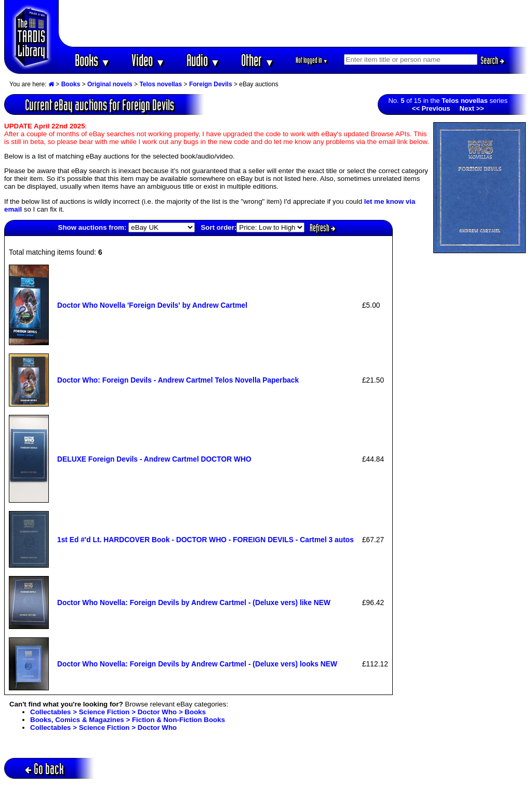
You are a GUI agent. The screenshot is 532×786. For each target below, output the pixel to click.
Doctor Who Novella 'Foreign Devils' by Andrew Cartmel (152, 305)
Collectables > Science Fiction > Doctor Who (103, 728)
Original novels (110, 84)
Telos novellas (161, 84)
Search (493, 60)
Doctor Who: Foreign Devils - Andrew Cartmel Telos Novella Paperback (178, 380)
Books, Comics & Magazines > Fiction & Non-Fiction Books (128, 720)
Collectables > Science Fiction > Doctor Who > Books (118, 712)
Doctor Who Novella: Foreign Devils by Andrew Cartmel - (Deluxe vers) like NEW (194, 602)
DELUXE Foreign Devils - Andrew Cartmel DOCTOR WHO (154, 459)
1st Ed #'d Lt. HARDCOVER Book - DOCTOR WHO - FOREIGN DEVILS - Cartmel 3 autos (205, 540)
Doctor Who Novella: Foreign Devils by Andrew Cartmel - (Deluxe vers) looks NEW (197, 664)
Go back (44, 769)
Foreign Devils (211, 84)
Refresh (323, 228)
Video (148, 60)
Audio (203, 60)
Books (93, 60)
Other (258, 60)
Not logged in (312, 60)
